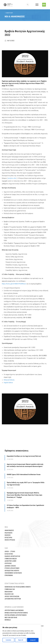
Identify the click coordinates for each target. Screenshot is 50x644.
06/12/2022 (11, 41)
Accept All (33, 640)
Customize (8, 640)
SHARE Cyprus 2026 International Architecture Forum (24, 474)
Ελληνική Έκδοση (9, 380)
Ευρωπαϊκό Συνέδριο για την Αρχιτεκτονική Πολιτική (24, 456)
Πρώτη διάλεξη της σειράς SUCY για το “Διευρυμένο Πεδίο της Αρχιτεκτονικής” (26, 484)
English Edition (8, 383)
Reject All (21, 640)
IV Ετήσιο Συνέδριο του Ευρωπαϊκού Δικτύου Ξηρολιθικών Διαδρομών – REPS (25, 506)
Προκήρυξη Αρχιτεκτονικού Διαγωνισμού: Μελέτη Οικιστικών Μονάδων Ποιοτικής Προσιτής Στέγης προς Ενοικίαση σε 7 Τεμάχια (25, 495)
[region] (21, 634)
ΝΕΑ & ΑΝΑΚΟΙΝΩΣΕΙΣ (15, 17)
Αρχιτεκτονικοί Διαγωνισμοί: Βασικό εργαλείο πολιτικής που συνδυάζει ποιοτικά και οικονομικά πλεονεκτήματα (25, 465)
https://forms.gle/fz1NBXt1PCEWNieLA (14, 284)
